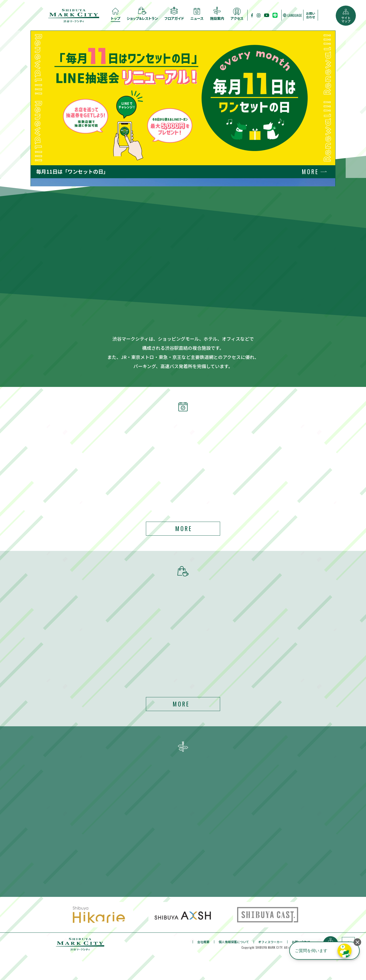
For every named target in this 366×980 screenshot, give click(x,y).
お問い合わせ (311, 15)
